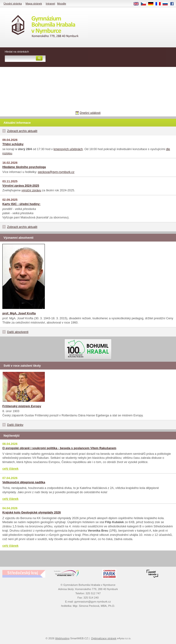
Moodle (62, 4)
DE (152, 4)
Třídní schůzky (13, 144)
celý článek (10, 469)
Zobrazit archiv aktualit (22, 131)
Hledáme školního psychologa (24, 167)
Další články (15, 425)
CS (145, 4)
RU (167, 4)
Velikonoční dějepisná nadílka (24, 482)
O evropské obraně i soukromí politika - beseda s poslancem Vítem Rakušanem (59, 448)
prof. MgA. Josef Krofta (19, 313)
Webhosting (62, 638)
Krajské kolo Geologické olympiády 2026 (32, 512)
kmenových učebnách (68, 149)
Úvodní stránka (13, 4)
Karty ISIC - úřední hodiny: (21, 204)
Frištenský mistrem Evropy (22, 406)
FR (160, 4)
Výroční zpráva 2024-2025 (21, 186)
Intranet (50, 4)
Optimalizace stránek (104, 638)
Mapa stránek (34, 4)
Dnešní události (90, 113)
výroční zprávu (31, 190)
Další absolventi (18, 332)
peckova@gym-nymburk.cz (56, 172)
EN (138, 4)
